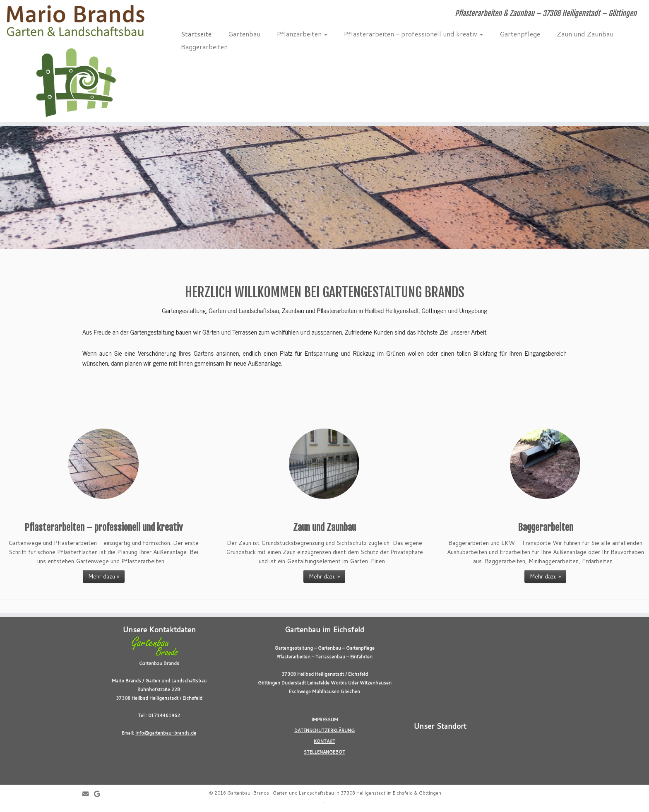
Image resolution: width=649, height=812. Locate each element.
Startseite (196, 34)
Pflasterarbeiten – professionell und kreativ (413, 34)
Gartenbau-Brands (248, 793)
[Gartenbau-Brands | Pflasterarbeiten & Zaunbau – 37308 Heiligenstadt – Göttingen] (75, 61)
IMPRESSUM (325, 720)
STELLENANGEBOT (324, 752)
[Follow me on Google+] (100, 794)
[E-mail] (88, 794)
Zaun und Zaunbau (585, 34)
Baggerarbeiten (204, 47)
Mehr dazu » (104, 576)
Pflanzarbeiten (302, 34)
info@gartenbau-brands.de (166, 733)
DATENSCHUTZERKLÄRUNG (324, 730)
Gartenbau (244, 34)
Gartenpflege (520, 34)
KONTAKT (324, 741)
